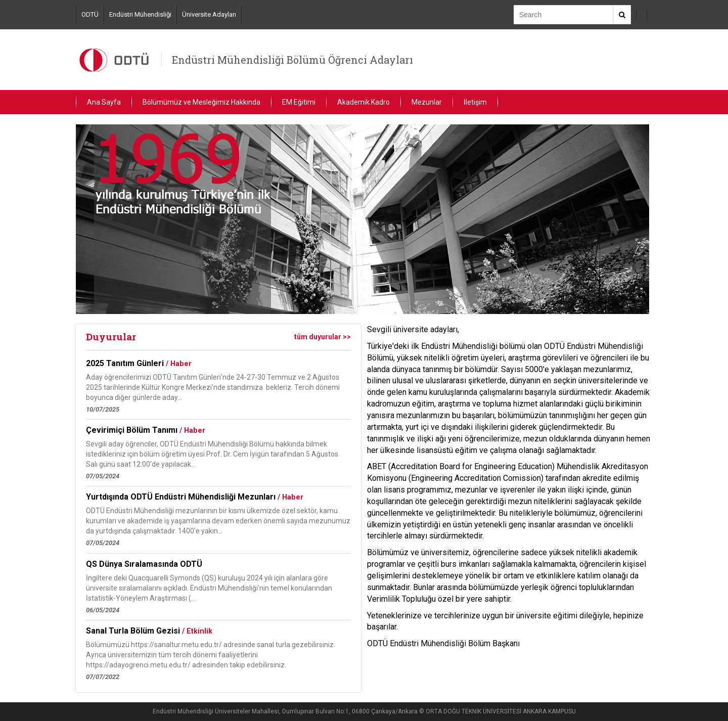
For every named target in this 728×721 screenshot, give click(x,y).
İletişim (475, 102)
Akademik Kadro (363, 102)
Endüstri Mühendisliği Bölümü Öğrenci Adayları (292, 60)
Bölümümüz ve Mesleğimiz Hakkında (201, 102)
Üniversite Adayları (209, 14)
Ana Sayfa (104, 102)
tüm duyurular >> (323, 337)
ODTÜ (90, 14)
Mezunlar (427, 102)
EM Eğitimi (299, 102)
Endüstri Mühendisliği (140, 14)
